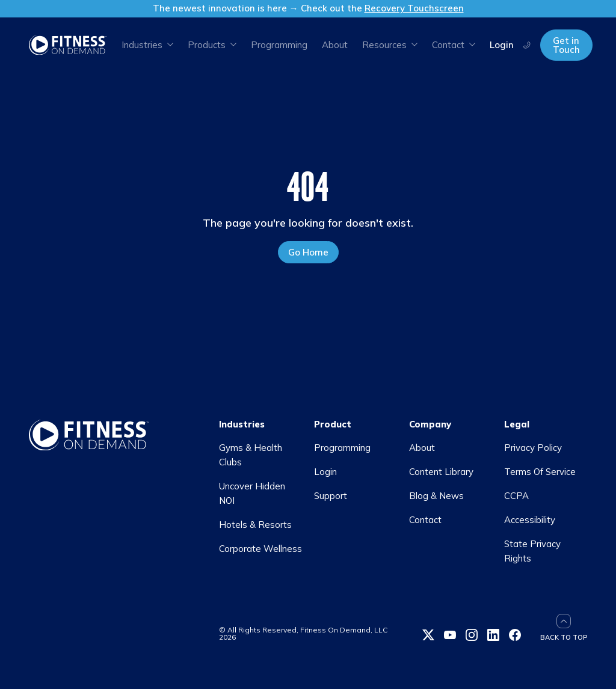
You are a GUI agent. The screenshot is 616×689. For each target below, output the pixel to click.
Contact (425, 520)
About (335, 45)
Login (502, 45)
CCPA (516, 496)
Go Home (308, 252)
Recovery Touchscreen (414, 8)
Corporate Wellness (260, 549)
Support (331, 496)
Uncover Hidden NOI (252, 493)
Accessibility (530, 520)
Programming (279, 45)
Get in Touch (566, 45)
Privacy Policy (533, 448)
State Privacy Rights (532, 551)
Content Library (441, 472)
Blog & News (436, 496)
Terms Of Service (540, 472)
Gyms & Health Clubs (251, 455)
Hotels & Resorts (255, 525)
